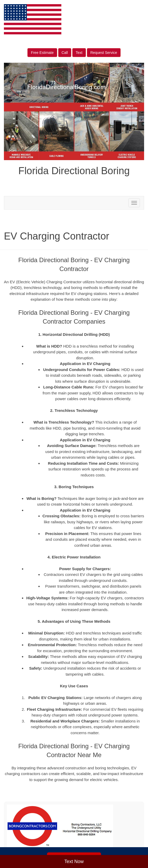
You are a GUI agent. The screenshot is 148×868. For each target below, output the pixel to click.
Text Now (74, 861)
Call (65, 53)
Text (79, 53)
